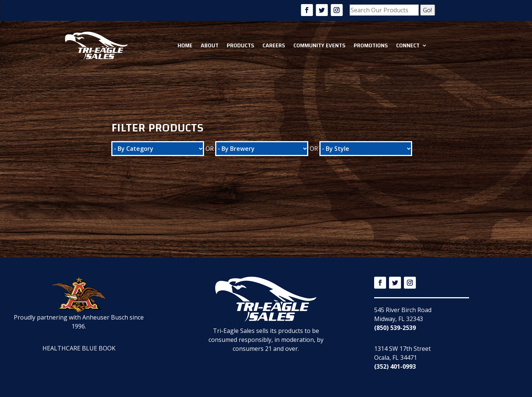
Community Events (319, 45)
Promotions (371, 45)
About (210, 45)
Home (185, 45)
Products (240, 45)
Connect (408, 45)
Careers (274, 45)
